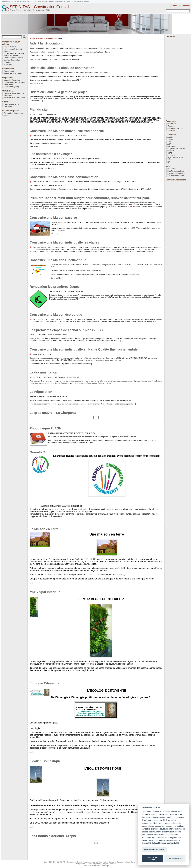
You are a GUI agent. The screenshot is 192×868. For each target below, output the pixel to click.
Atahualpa (105, 866)
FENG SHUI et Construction (14, 98)
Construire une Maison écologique (56, 315)
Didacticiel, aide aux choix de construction (62, 68)
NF (169, 162)
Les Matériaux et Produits (14, 58)
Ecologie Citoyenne (44, 683)
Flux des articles (176, 171)
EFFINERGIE (173, 155)
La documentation (43, 372)
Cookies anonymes (175, 858)
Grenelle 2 (37, 452)
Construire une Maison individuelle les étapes (64, 242)
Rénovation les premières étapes (55, 287)
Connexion (172, 169)
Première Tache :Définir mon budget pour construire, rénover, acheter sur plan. (90, 198)
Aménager (8, 64)
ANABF (170, 142)
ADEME (171, 139)
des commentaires (176, 173)
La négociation (41, 392)
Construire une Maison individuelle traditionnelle (67, 131)
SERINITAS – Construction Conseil (39, 7)
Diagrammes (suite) (11, 87)
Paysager (7, 62)
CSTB (170, 153)
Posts (175, 6)
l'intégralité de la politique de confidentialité (160, 843)
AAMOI (170, 137)
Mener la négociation (12, 80)
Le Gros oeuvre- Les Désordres (12, 105)
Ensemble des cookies (152, 858)
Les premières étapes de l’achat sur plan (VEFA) (66, 330)
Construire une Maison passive (53, 218)
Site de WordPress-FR (176, 176)
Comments (186, 6)
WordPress (96, 866)
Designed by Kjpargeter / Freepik (104, 864)
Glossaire (171, 126)
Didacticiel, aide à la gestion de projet (58, 92)
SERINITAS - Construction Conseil (43, 38)
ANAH (170, 144)
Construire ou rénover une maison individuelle (14, 54)
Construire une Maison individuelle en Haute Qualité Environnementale (84, 349)
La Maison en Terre (44, 529)
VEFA (130, 207)
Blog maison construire (176, 148)
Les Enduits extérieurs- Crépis (53, 836)
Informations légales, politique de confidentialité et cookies (120, 862)
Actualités (171, 130)
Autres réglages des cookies (154, 849)
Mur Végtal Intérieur (45, 592)
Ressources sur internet (176, 128)
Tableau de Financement (13, 73)
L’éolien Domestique (45, 761)
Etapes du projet (10, 47)
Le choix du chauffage (12, 60)
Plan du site (39, 109)
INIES (170, 160)
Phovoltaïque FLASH (45, 428)
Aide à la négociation (46, 43)
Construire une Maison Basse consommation (64, 177)
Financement (9, 71)
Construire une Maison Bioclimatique (58, 260)
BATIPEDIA (172, 146)
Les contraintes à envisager (51, 154)
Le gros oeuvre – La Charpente (53, 413)
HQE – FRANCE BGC (176, 158)
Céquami (171, 151)
